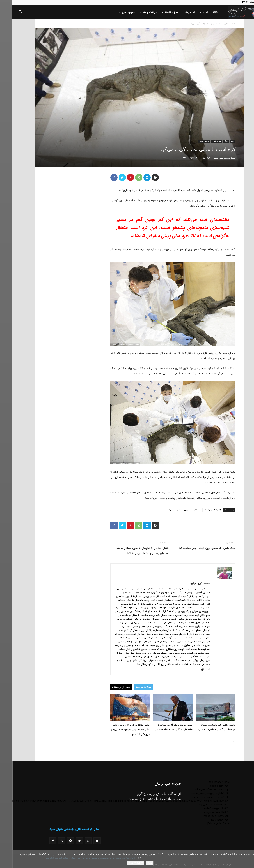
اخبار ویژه (177, 12)
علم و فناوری (114, 12)
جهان (214, 141)
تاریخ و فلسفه (158, 12)
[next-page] (215, 742)
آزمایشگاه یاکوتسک (200, 510)
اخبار (191, 12)
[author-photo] (212, 578)
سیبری (175, 510)
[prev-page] (221, 742)
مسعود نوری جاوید (210, 158)
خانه (203, 12)
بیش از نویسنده (109, 687)
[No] (250, 859)
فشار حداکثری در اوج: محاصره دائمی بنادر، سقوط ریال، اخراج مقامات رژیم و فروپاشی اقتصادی (118, 730)
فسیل (166, 510)
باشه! (137, 863)
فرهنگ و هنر (136, 12)
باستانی (184, 510)
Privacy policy (123, 863)
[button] (8, 12)
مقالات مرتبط (131, 687)
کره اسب (155, 510)
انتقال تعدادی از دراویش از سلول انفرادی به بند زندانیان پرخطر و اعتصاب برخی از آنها (130, 551)
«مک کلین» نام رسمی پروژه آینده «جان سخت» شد (195, 548)
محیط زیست (192, 141)
